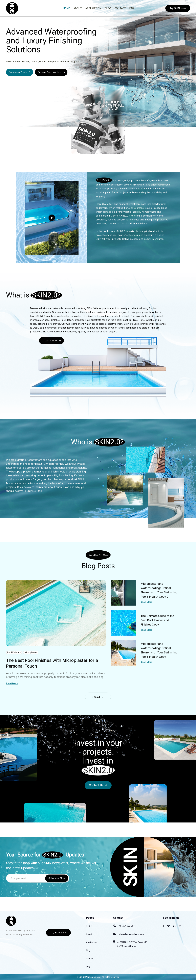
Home (66, 8)
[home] (12, 8)
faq (132, 8)
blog (108, 8)
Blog (88, 950)
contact (120, 8)
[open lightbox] (52, 231)
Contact (90, 959)
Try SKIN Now (178, 8)
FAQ (88, 967)
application (93, 8)
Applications (92, 942)
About (78, 8)
